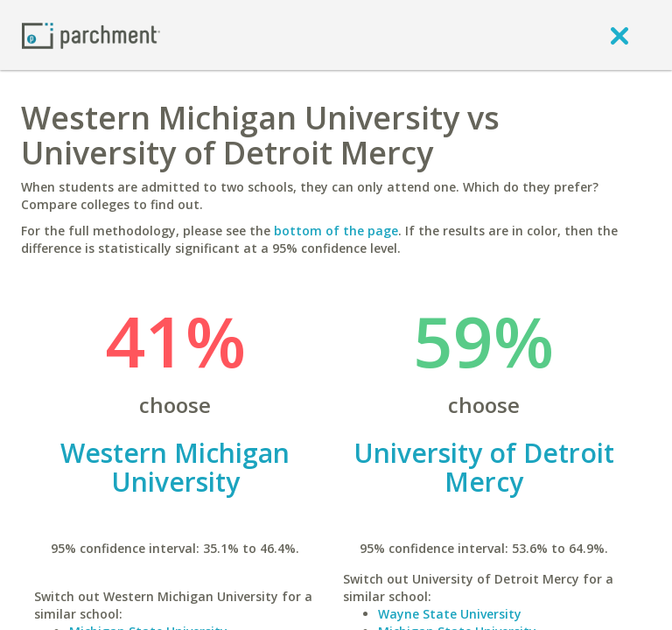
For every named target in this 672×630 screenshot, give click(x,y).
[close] (619, 35)
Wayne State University (450, 614)
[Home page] (91, 35)
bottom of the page (336, 231)
